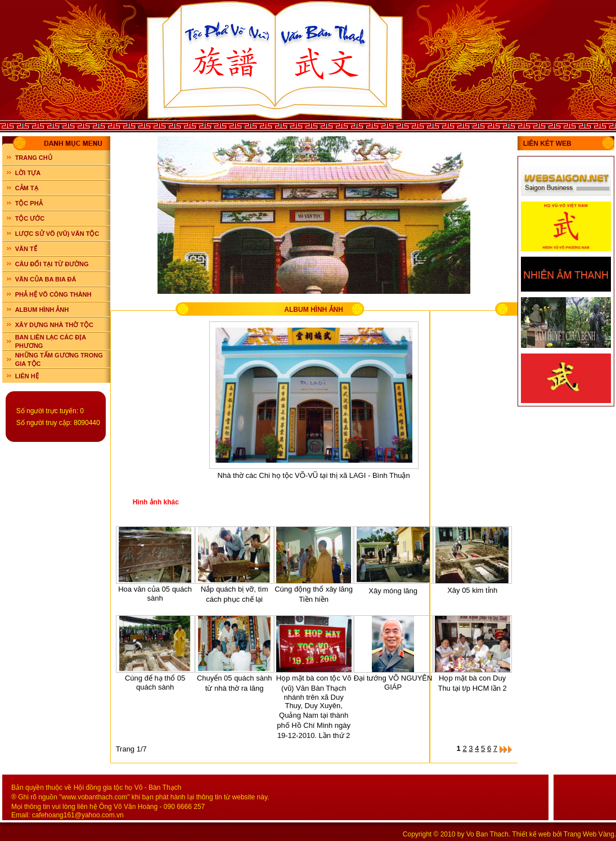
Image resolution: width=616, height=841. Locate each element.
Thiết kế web (531, 834)
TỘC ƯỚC (30, 218)
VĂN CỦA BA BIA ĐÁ (46, 279)
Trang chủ (34, 158)
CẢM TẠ (27, 188)
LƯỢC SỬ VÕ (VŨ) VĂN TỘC (57, 234)
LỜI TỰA (28, 173)
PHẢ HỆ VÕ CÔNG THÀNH (53, 294)
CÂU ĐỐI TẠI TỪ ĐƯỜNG (52, 264)
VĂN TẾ (26, 249)
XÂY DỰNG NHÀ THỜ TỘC (54, 325)
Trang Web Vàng (589, 834)
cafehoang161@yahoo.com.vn (78, 815)
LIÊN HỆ (27, 376)
